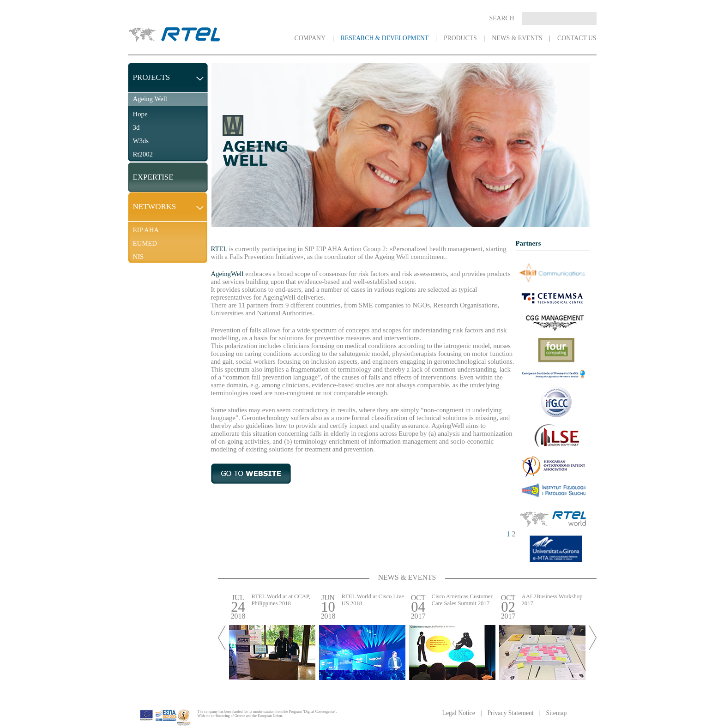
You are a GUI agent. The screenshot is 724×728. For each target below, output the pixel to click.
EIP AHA (146, 230)
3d (136, 127)
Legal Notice (459, 713)
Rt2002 (143, 154)
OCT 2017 (418, 607)
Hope (140, 114)
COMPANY (310, 38)
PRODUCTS (460, 38)
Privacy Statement (510, 713)
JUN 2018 (328, 607)
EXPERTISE (153, 177)
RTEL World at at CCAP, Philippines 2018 (281, 600)
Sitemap (556, 713)
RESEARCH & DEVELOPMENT (385, 38)
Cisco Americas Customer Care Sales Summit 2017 (462, 600)
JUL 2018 (238, 607)
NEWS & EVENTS (517, 38)
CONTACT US (577, 38)
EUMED (145, 243)
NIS (139, 257)
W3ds (141, 141)
